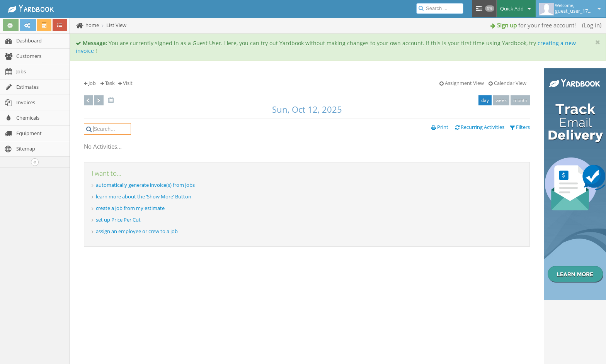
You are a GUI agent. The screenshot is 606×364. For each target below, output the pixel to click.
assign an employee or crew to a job (137, 231)
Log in (592, 25)
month (520, 100)
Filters (520, 127)
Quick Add (516, 8)
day (485, 100)
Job (90, 83)
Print (440, 127)
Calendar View (507, 83)
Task (108, 83)
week (501, 100)
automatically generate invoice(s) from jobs (145, 185)
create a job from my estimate (130, 208)
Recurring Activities (480, 127)
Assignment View (462, 83)
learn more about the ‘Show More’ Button (144, 196)
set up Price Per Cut (118, 220)
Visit (125, 83)
